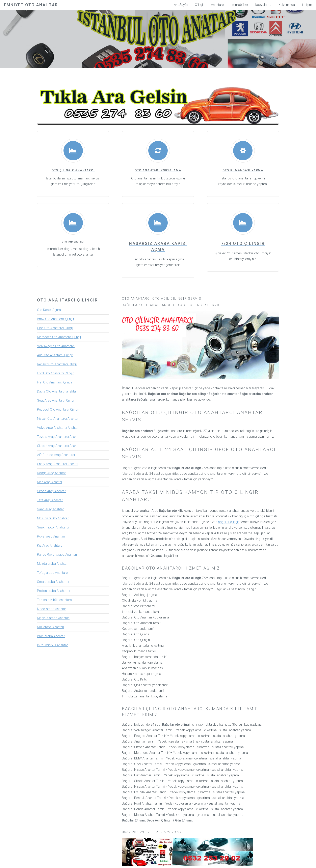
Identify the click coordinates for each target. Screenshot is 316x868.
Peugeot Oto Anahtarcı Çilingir (58, 410)
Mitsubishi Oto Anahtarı (53, 518)
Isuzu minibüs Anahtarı (53, 645)
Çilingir (199, 5)
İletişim (307, 5)
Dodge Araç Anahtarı (52, 473)
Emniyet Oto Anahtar (31, 5)
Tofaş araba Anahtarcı (53, 573)
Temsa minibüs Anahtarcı (55, 600)
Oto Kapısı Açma (49, 310)
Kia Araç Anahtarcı (50, 545)
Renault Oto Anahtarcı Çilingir (57, 364)
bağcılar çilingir (228, 522)
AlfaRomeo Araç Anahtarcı (56, 455)
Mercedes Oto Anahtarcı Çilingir (59, 337)
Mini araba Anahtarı (50, 627)
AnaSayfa (181, 5)
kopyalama (263, 5)
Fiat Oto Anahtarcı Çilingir (55, 382)
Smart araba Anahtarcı (53, 582)
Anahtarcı (218, 5)
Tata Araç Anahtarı (50, 500)
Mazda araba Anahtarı (53, 564)
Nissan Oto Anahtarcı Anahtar (58, 419)
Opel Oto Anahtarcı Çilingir (55, 328)
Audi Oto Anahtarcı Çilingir (55, 355)
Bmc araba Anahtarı (51, 636)
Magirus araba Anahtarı (53, 618)
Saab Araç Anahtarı (51, 509)
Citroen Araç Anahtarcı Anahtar (59, 446)
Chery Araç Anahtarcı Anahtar (58, 464)
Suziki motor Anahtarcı (53, 527)
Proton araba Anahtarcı (54, 591)
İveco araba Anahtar (51, 609)
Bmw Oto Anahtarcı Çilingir (56, 319)
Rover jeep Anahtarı (51, 536)
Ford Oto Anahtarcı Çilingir (55, 373)
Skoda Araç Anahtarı (52, 491)
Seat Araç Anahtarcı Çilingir (56, 400)
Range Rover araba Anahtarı (57, 555)
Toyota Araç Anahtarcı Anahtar (59, 437)
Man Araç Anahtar (50, 482)
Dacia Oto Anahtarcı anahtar (57, 391)
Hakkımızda (287, 5)
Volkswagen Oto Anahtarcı (56, 346)
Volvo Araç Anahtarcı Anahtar (58, 428)
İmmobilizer (240, 5)
